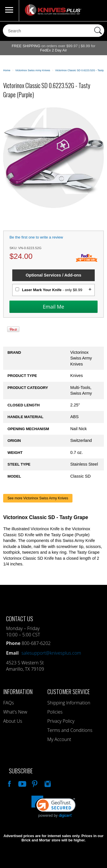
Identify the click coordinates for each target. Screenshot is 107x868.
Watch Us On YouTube (22, 783)
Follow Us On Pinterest (34, 783)
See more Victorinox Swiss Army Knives (38, 498)
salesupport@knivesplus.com (51, 653)
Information (18, 691)
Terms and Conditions (70, 730)
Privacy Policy (61, 721)
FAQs (8, 703)
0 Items (97, 11)
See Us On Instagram (47, 783)
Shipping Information (69, 703)
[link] (53, 807)
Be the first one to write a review (36, 237)
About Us (13, 721)
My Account (59, 739)
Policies (55, 712)
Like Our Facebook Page (9, 783)
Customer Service (69, 691)
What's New (15, 712)
